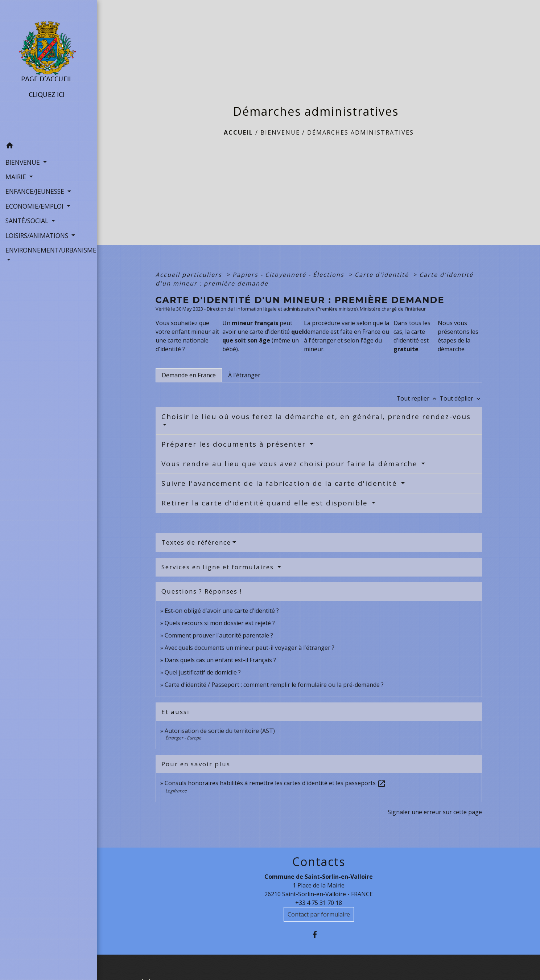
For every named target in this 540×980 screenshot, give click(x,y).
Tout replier (418, 398)
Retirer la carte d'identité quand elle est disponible (266, 503)
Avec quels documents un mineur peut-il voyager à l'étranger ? (250, 648)
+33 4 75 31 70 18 (319, 903)
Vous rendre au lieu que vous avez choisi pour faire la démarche (291, 464)
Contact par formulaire (319, 914)
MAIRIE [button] (17, 177)
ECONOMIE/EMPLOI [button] (35, 206)
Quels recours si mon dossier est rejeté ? (220, 623)
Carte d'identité (383, 275)
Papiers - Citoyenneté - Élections (289, 275)
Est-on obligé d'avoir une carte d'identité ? (222, 611)
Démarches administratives (360, 132)
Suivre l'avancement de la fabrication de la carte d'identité (281, 483)
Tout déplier (461, 398)
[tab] (189, 375)
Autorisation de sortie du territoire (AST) (220, 731)
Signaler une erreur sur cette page (435, 812)
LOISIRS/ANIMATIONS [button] (38, 235)
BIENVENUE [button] (24, 162)
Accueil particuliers (190, 275)
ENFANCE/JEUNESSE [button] (36, 191)
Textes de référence (196, 542)
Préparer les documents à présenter (235, 444)
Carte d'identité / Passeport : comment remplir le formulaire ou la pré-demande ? (274, 685)
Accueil (238, 132)
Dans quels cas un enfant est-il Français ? (220, 660)
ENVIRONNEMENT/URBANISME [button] (49, 250)
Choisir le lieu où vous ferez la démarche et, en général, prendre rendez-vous (316, 417)
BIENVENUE (280, 132)
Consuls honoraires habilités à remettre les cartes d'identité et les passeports (275, 783)
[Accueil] (49, 69)
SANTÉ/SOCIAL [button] (28, 221)
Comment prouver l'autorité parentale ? (219, 635)
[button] (49, 147)
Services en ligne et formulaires (219, 567)
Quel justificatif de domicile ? (203, 672)
